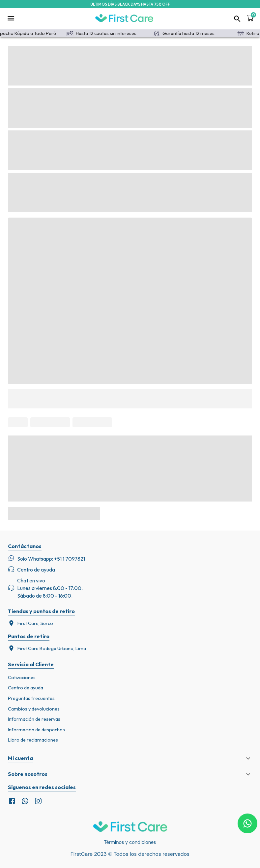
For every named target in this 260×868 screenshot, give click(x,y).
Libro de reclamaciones (33, 740)
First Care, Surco (30, 623)
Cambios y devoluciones (34, 709)
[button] (130, 758)
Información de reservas (34, 719)
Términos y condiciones (130, 842)
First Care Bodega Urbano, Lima (47, 648)
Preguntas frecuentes (31, 698)
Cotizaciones (22, 677)
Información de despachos (36, 730)
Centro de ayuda (26, 688)
